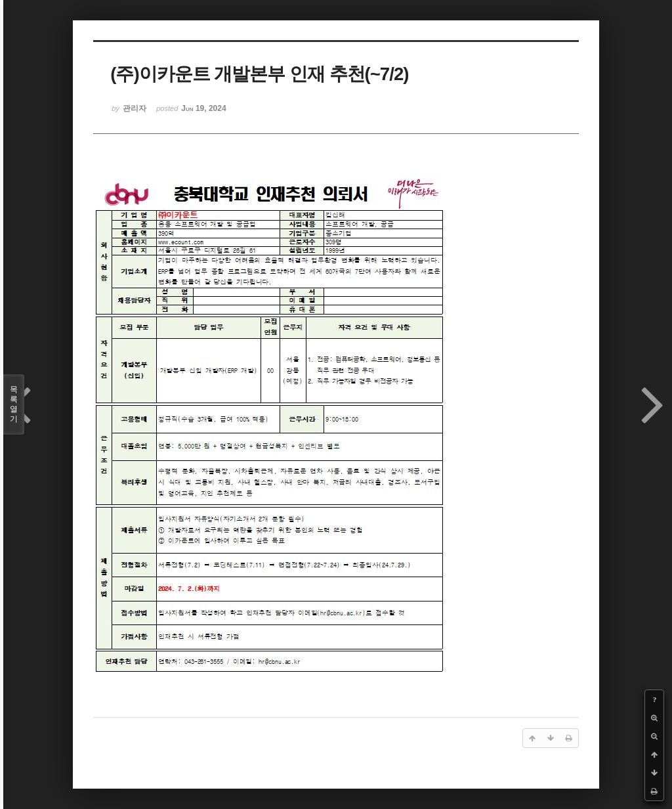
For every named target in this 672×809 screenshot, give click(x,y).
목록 (14, 404)
